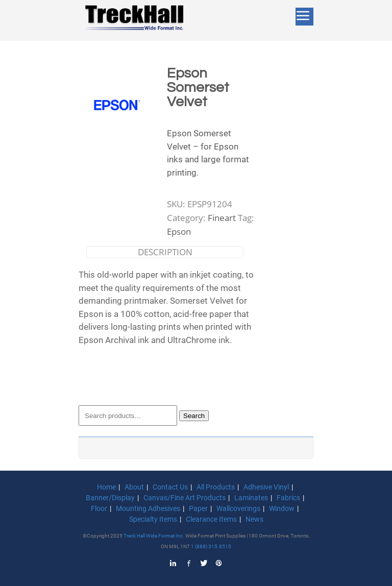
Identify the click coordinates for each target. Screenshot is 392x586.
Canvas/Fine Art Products (185, 498)
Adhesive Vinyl (266, 487)
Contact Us (170, 487)
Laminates (251, 498)
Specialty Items (153, 519)
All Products (216, 487)
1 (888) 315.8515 (211, 546)
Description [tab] (165, 252)
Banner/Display (110, 498)
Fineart (222, 218)
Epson (179, 231)
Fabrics (288, 498)
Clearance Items (211, 519)
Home (106, 487)
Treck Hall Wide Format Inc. (154, 536)
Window (282, 508)
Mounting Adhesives (148, 508)
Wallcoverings (238, 508)
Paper (198, 508)
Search (194, 416)
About (134, 487)
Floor (99, 508)
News (254, 519)
